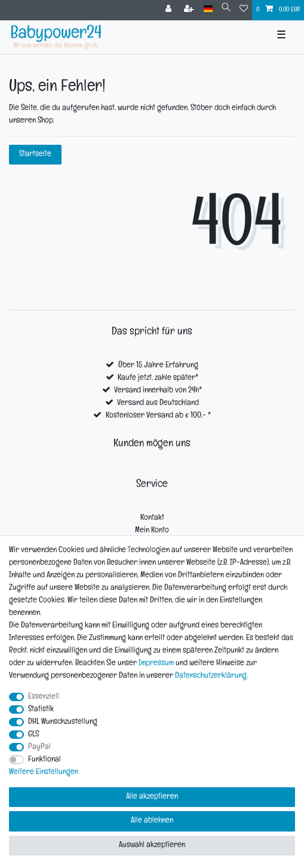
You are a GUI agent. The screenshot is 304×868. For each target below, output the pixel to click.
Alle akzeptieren (152, 797)
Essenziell (44, 697)
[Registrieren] (190, 10)
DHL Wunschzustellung (63, 722)
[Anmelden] (170, 10)
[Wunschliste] (244, 10)
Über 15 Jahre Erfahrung (158, 366)
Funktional (44, 760)
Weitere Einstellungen (44, 773)
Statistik (41, 710)
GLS (33, 735)
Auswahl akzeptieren (152, 846)
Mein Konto (152, 531)
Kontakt (152, 518)
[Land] (208, 9)
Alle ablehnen (152, 821)
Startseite (35, 155)
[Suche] (226, 9)
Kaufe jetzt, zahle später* (158, 378)
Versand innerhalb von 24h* (158, 391)
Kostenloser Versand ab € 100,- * (158, 416)
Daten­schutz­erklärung (211, 676)
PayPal (39, 747)
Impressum (156, 664)
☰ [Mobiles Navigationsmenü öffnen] (281, 37)
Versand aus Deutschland (158, 403)
